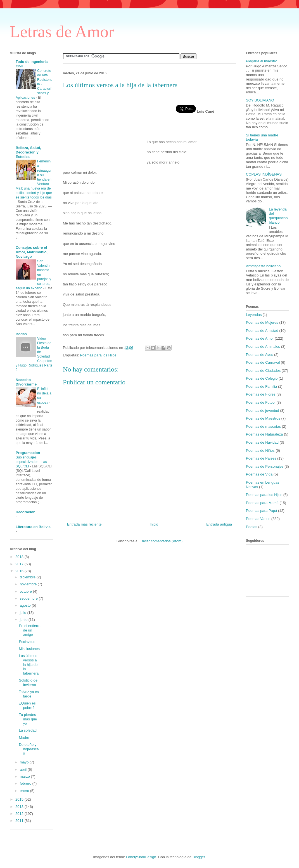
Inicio (154, 524)
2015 (20, 799)
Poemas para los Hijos (98, 355)
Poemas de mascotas (263, 426)
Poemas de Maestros (263, 418)
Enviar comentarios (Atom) (161, 541)
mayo (25, 762)
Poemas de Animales (263, 347)
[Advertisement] (105, 129)
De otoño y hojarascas (29, 749)
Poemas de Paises (261, 458)
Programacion (28, 453)
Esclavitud (27, 642)
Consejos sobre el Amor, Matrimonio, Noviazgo (32, 252)
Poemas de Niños (260, 450)
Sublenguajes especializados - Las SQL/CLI (31, 462)
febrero (26, 783)
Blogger (199, 857)
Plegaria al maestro (262, 61)
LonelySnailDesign (141, 857)
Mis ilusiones (29, 649)
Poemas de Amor (260, 338)
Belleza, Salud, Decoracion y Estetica (28, 152)
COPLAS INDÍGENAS (264, 174)
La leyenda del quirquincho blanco (278, 216)
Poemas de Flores (261, 394)
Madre (24, 738)
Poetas (251, 527)
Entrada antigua (219, 524)
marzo (25, 776)
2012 (20, 814)
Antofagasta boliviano (263, 266)
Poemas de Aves (259, 355)
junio (24, 620)
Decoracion (26, 512)
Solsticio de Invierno (28, 683)
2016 (20, 571)
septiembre (29, 598)
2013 (20, 807)
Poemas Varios (258, 519)
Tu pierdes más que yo (28, 719)
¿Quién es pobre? (27, 705)
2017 (20, 564)
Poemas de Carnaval (263, 362)
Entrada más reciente (84, 524)
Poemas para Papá (261, 511)
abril (24, 769)
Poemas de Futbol (261, 402)
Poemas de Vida (259, 474)
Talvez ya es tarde (29, 694)
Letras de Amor (62, 32)
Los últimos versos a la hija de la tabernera (29, 664)
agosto (26, 605)
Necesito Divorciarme (26, 382)
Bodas (21, 334)
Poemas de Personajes (265, 466)
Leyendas (254, 315)
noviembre (29, 584)
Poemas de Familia (261, 386)
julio (24, 613)
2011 (20, 821)
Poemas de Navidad (262, 442)
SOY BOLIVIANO (260, 100)
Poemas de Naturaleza (264, 434)
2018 (20, 557)
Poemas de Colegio (262, 378)
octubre (26, 591)
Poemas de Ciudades (263, 371)
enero (25, 791)
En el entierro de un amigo (29, 630)
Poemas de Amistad (262, 331)
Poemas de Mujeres (262, 322)
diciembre (28, 577)
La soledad (28, 730)
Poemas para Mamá (262, 503)
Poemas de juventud (263, 411)
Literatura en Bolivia (33, 527)
